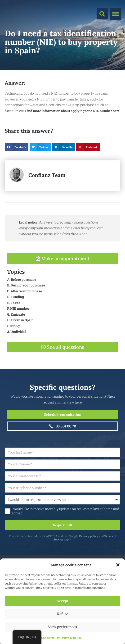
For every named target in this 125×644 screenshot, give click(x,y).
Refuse (63, 614)
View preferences (62, 627)
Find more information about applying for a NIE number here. (73, 111)
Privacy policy (72, 638)
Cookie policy (50, 638)
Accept (63, 601)
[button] (118, 565)
